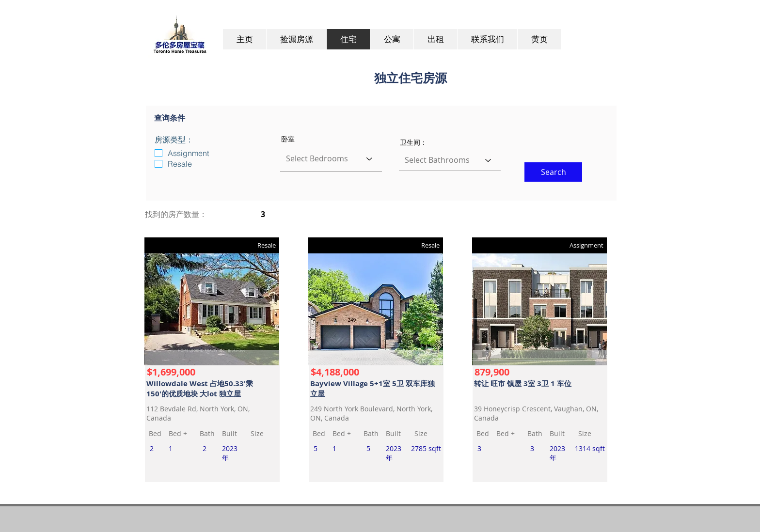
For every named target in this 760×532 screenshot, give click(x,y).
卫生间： (413, 142)
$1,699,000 (171, 372)
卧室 (288, 139)
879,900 (492, 372)
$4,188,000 (335, 372)
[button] (553, 172)
